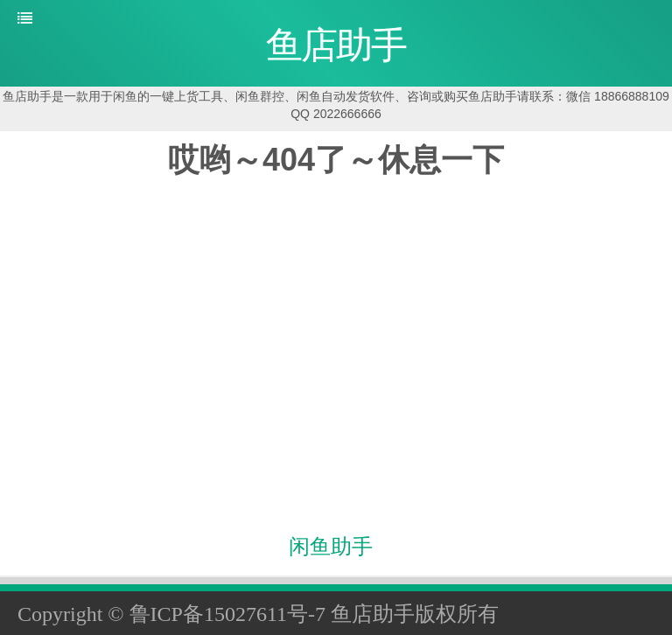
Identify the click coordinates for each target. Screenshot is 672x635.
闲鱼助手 (331, 547)
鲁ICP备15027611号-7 (227, 614)
